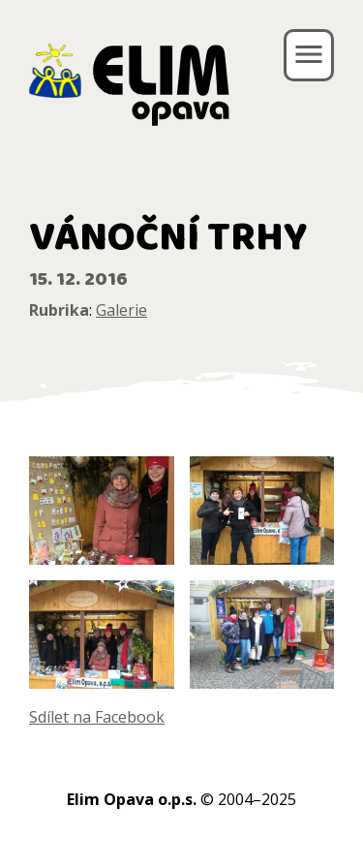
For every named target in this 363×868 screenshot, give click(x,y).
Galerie (121, 310)
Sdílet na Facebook (97, 717)
